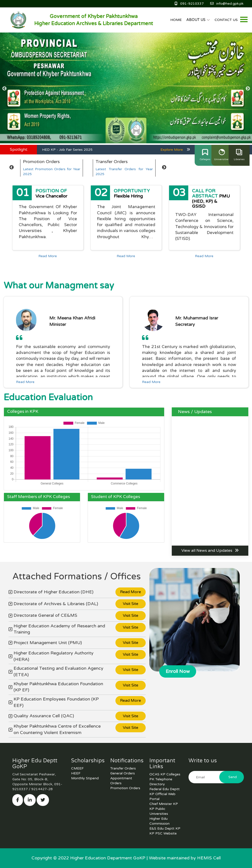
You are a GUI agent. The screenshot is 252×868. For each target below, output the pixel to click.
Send (233, 777)
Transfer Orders (123, 768)
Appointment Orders (121, 781)
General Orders (123, 773)
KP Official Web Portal (162, 796)
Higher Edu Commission (159, 821)
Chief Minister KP (164, 804)
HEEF (76, 773)
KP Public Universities (159, 811)
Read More (48, 256)
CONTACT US (226, 20)
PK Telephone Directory (161, 782)
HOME (176, 20)
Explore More (175, 150)
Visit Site (131, 604)
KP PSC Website (163, 833)
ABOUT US (198, 20)
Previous (4, 89)
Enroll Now (178, 671)
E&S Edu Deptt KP (165, 828)
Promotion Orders (125, 788)
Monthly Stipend (85, 778)
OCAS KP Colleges (165, 774)
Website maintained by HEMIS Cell (185, 858)
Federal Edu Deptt (165, 789)
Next (248, 89)
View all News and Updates (210, 551)
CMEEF (77, 768)
